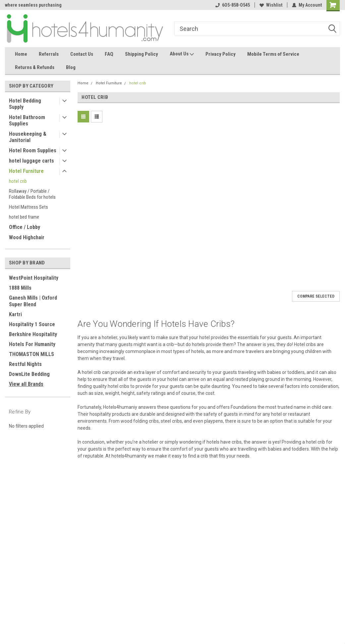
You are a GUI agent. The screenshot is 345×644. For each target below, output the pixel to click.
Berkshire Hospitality (33, 334)
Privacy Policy (221, 54)
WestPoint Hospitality (34, 278)
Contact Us (82, 54)
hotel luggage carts (31, 161)
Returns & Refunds (35, 67)
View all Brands (26, 384)
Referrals (49, 54)
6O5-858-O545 (233, 5)
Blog (71, 67)
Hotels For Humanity (32, 344)
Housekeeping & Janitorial (28, 137)
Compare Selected (316, 296)
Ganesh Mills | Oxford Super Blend (33, 301)
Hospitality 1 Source (32, 324)
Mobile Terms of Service (273, 54)
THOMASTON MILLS (31, 354)
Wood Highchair (27, 237)
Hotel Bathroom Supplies (27, 120)
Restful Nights (25, 364)
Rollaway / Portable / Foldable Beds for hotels (32, 194)
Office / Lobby (25, 227)
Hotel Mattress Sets (29, 207)
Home (21, 54)
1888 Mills (20, 288)
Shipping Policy (142, 54)
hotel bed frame (24, 217)
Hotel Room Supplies (33, 150)
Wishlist (271, 5)
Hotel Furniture (26, 171)
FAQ (109, 54)
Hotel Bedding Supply (25, 104)
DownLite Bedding (29, 374)
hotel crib (18, 181)
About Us (182, 54)
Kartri (15, 314)
